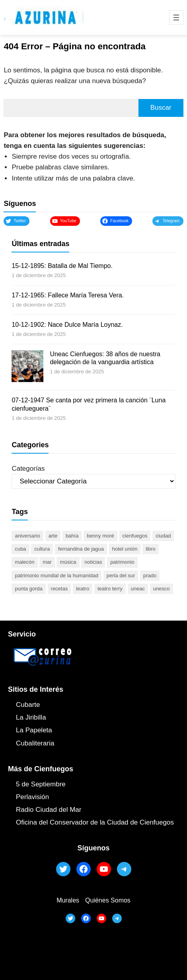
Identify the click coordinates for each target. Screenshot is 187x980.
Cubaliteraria (35, 743)
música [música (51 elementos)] (68, 562)
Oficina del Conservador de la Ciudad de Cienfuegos (95, 822)
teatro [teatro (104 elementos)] (83, 589)
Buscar (161, 108)
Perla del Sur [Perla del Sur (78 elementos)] (121, 575)
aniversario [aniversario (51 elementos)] (27, 536)
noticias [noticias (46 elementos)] (93, 562)
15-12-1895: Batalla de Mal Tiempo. (62, 266)
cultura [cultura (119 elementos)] (42, 549)
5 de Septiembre (41, 784)
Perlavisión (32, 797)
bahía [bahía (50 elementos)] (72, 536)
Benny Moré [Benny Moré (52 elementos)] (100, 536)
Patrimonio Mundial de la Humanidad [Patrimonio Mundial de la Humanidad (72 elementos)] (56, 575)
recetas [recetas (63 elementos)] (59, 589)
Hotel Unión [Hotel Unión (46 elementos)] (125, 549)
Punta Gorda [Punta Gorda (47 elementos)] (28, 589)
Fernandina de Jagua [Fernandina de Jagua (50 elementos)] (81, 549)
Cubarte (28, 705)
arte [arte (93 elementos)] (53, 536)
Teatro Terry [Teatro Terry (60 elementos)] (110, 589)
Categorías (28, 469)
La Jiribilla (31, 717)
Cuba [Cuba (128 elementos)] (20, 549)
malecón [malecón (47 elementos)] (24, 562)
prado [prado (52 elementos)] (150, 575)
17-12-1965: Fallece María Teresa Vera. (68, 295)
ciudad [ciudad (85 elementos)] (163, 536)
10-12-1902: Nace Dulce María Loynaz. (67, 325)
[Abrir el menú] (176, 17)
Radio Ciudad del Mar (49, 810)
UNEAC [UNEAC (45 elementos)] (138, 589)
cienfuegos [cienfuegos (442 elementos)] (135, 536)
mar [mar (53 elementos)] (47, 562)
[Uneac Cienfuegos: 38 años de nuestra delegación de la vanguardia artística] (27, 367)
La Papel (29, 730)
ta (49, 730)
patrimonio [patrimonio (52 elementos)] (122, 562)
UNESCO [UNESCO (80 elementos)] (162, 589)
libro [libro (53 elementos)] (151, 549)
